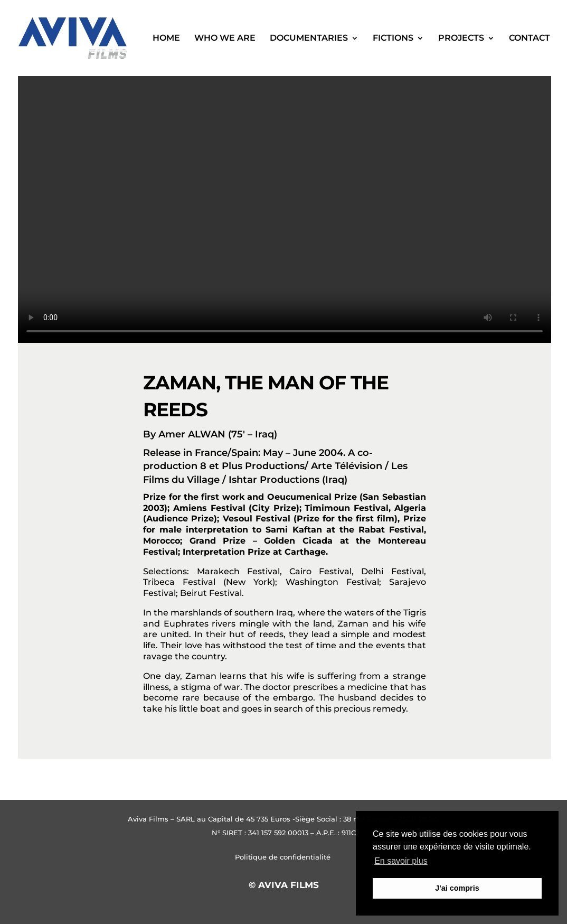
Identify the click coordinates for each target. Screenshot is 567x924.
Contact (530, 39)
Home (166, 39)
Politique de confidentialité (284, 857)
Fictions (393, 39)
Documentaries (309, 39)
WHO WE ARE (225, 39)
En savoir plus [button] (401, 861)
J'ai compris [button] (457, 888)
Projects (461, 39)
